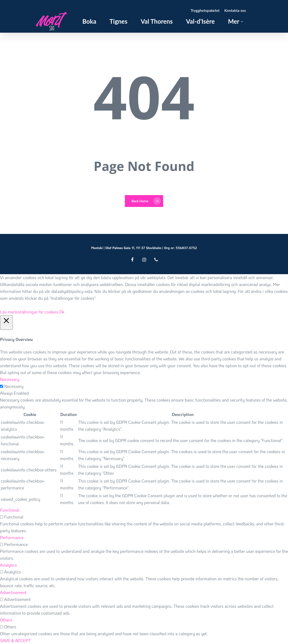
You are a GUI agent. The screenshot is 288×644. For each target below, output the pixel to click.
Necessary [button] (10, 379)
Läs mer (7, 312)
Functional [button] (10, 510)
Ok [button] (62, 312)
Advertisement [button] (13, 592)
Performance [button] (12, 537)
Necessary (14, 386)
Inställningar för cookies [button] (37, 312)
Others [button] (6, 620)
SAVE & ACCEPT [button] (15, 640)
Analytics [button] (8, 565)
